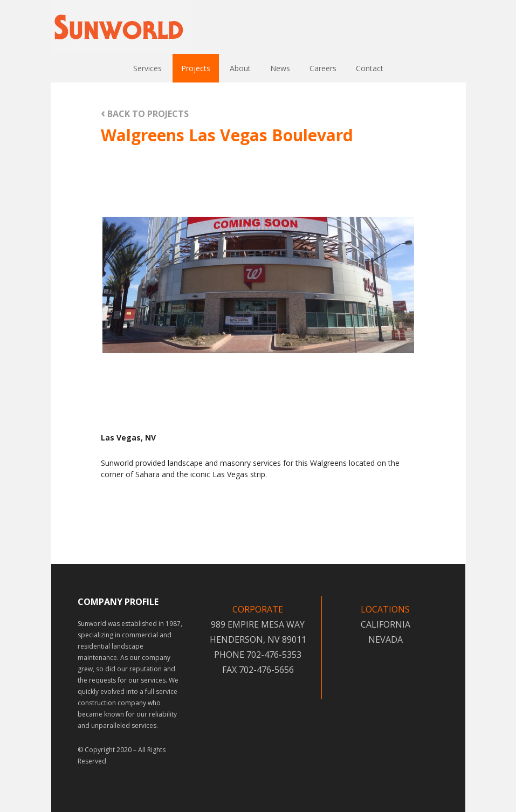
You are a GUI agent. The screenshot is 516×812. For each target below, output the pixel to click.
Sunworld (121, 27)
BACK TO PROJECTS (145, 113)
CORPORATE (258, 609)
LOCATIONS (385, 609)
